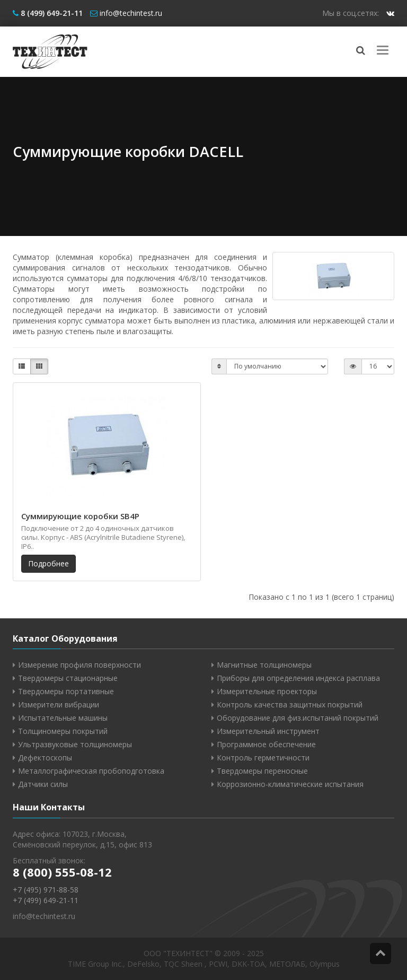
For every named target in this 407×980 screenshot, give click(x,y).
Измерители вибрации (59, 705)
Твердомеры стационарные (68, 678)
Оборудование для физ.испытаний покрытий (298, 718)
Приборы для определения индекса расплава (298, 678)
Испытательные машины (63, 718)
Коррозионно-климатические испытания (290, 784)
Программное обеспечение (266, 744)
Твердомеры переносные (262, 771)
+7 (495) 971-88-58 (46, 890)
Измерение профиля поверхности (79, 665)
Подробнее (48, 563)
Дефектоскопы (45, 758)
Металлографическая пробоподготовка (91, 771)
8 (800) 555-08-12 (62, 872)
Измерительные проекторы (267, 691)
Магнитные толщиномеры (264, 665)
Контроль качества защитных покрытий (290, 705)
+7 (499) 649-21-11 (46, 900)
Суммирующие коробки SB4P (80, 516)
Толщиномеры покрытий (63, 731)
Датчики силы (43, 784)
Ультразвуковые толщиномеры (75, 744)
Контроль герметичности (263, 758)
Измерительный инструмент (268, 731)
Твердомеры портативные (66, 691)
